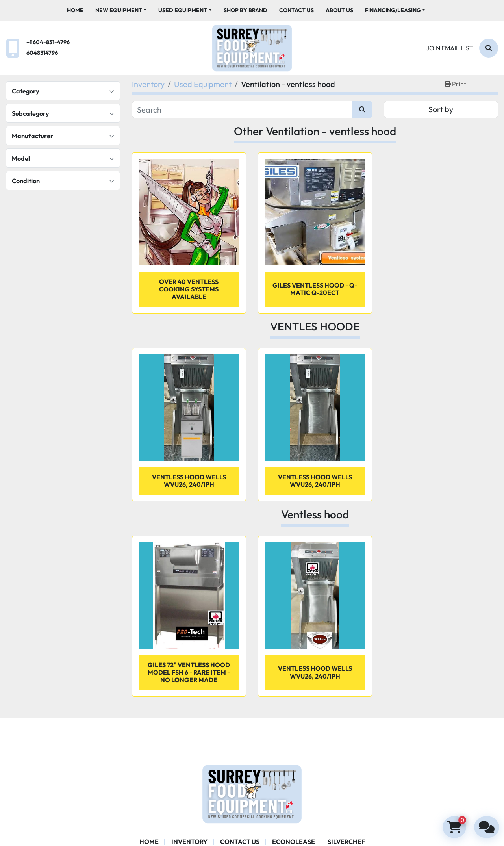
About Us (339, 10)
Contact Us (296, 10)
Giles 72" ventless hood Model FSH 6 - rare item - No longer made (189, 672)
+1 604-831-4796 (48, 42)
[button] (121, 10)
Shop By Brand (246, 10)
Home (75, 10)
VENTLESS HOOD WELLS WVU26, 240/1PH (315, 672)
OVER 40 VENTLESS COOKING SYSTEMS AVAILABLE (189, 289)
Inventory (189, 842)
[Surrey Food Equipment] (252, 793)
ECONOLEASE (294, 842)
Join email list (449, 48)
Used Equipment (183, 10)
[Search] (489, 48)
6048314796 (42, 53)
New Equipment (119, 10)
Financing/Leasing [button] (393, 10)
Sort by (441, 109)
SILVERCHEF (346, 842)
